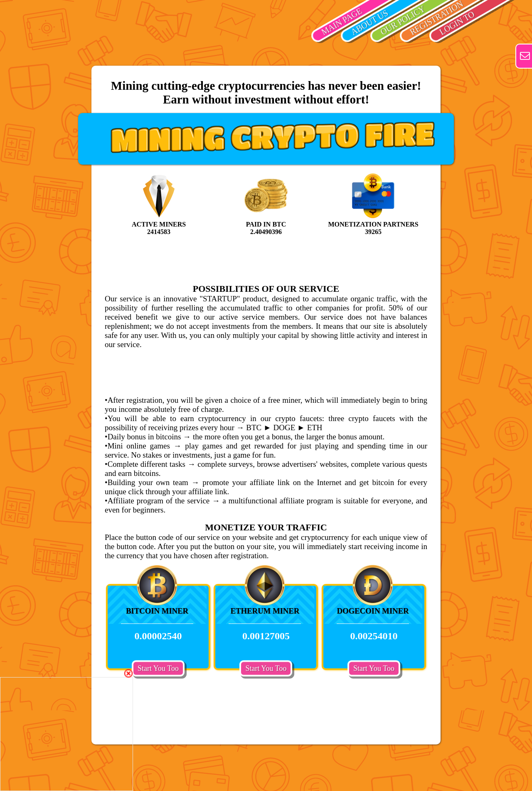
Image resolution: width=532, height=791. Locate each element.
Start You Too (158, 668)
